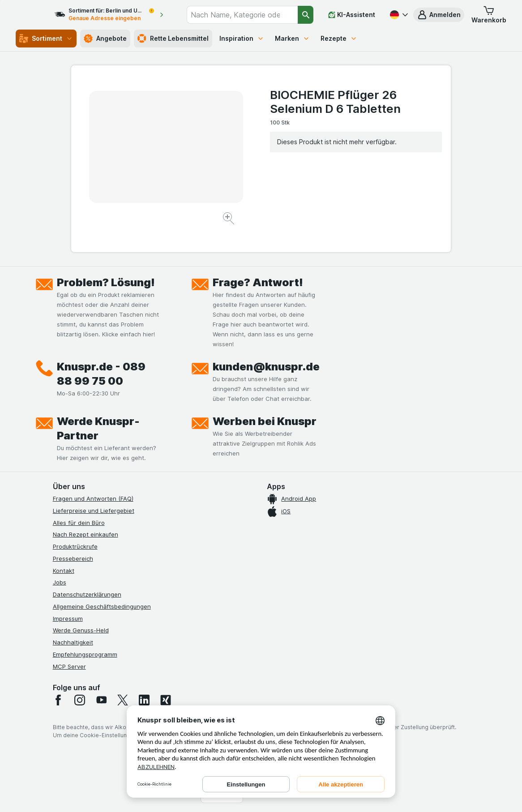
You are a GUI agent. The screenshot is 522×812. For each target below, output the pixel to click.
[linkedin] (144, 700)
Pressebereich (73, 559)
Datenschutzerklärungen (87, 594)
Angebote (105, 39)
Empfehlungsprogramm (85, 654)
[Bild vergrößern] (229, 220)
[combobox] (249, 15)
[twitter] (123, 700)
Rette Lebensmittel (173, 39)
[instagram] (80, 700)
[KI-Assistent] (352, 15)
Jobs (60, 582)
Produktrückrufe (75, 546)
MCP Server (69, 666)
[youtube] (101, 700)
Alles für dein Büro (79, 523)
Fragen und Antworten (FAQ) (93, 498)
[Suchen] (306, 15)
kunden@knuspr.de (266, 367)
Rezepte (339, 38)
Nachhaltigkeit (73, 642)
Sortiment (46, 39)
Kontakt (64, 571)
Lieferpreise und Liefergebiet (94, 511)
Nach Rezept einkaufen (86, 534)
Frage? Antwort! (258, 282)
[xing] (166, 700)
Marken (292, 38)
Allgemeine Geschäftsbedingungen (102, 606)
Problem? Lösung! (106, 282)
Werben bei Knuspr (265, 421)
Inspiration (242, 38)
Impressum (68, 619)
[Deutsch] (398, 15)
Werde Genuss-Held (81, 630)
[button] (439, 15)
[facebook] (58, 700)
